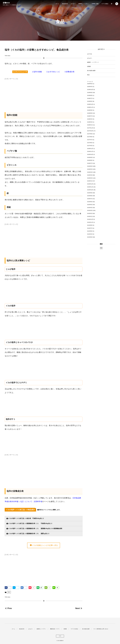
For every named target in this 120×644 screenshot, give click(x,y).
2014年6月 (90, 231)
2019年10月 (90, 90)
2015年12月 (90, 184)
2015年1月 (90, 216)
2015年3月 (90, 210)
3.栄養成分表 (69, 72)
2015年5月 (90, 205)
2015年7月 (90, 199)
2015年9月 (90, 193)
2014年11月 (90, 222)
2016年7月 (90, 163)
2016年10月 (90, 154)
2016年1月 (90, 181)
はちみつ (90, 58)
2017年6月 (90, 143)
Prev (8, 608)
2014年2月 (90, 234)
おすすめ (90, 54)
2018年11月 (90, 107)
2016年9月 (90, 157)
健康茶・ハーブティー (93, 62)
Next (79, 608)
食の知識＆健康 (91, 71)
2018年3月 (90, 122)
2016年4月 (90, 172)
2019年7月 (90, 98)
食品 (9, 592)
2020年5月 (90, 84)
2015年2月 (90, 213)
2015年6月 (90, 202)
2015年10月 (90, 190)
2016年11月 (90, 151)
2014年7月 (90, 228)
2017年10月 (90, 131)
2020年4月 (90, 87)
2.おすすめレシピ (53, 72)
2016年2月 (90, 178)
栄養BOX (6, 3)
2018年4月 (90, 119)
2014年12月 (90, 219)
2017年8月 (90, 137)
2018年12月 (90, 104)
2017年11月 (90, 128)
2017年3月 (90, 146)
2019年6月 (90, 101)
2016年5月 (90, 169)
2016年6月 (90, 166)
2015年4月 (90, 208)
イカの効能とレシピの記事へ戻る (44, 545)
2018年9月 (90, 110)
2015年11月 (90, 187)
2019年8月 (90, 95)
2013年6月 (90, 237)
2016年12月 (90, 149)
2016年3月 (90, 175)
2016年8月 (90, 160)
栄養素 (89, 66)
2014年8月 (90, 225)
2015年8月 (90, 196)
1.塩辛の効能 (37, 72)
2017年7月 (90, 140)
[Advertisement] (44, 94)
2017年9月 (90, 134)
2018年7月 (90, 116)
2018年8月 (90, 113)
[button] (117, 4)
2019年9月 (90, 93)
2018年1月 (90, 125)
